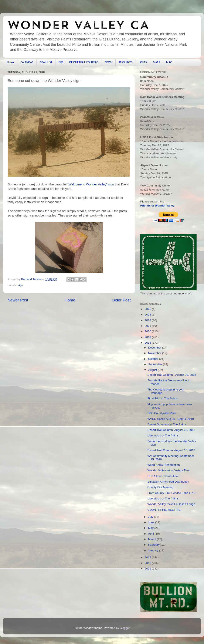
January (154, 550)
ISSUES (143, 62)
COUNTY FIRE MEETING (164, 510)
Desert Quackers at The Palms (167, 424)
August (153, 370)
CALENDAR (27, 62)
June (152, 522)
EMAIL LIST (46, 62)
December (155, 348)
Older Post (121, 300)
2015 (148, 569)
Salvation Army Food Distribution (168, 482)
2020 (148, 331)
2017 (148, 557)
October (154, 359)
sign (20, 285)
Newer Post (18, 300)
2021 (148, 326)
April (151, 534)
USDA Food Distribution (163, 476)
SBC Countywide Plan (162, 413)
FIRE (61, 62)
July (151, 517)
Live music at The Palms (163, 435)
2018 (148, 343)
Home (11, 62)
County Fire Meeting (160, 487)
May (151, 528)
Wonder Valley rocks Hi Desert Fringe (171, 504)
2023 (148, 315)
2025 (148, 309)
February (154, 545)
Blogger (125, 628)
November (155, 353)
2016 (148, 563)
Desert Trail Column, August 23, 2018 (171, 430)
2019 (148, 337)
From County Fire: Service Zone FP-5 (171, 493)
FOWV (109, 62)
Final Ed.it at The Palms (163, 398)
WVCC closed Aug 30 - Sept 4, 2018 (171, 419)
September (156, 364)
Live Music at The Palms (163, 498)
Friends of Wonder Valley (157, 206)
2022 (148, 320)
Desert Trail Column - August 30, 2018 (172, 375)
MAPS (157, 62)
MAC (169, 62)
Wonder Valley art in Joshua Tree (169, 470)
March (152, 539)
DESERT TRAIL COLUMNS (84, 62)
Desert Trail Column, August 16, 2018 (171, 450)
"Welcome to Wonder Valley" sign (91, 184)
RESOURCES (126, 62)
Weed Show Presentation (164, 465)
